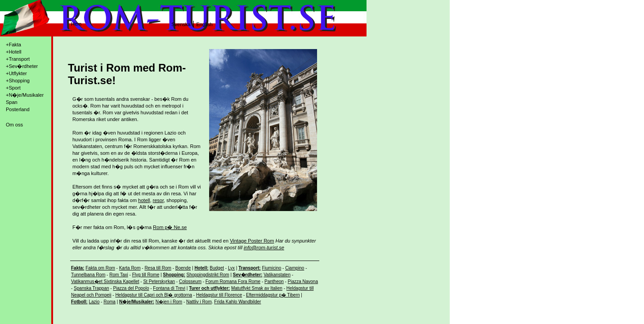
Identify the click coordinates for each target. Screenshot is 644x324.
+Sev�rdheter (22, 66)
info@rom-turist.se (264, 247)
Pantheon (274, 281)
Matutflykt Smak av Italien (257, 288)
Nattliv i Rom (199, 302)
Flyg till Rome (146, 275)
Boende (183, 268)
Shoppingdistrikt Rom (208, 275)
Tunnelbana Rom (88, 275)
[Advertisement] (357, 176)
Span (12, 102)
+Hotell (14, 52)
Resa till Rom (158, 268)
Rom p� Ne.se (170, 227)
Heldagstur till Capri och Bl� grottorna (154, 295)
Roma (110, 302)
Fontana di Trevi (169, 288)
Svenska (181, 24)
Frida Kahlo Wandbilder (237, 302)
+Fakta (13, 45)
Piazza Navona (303, 281)
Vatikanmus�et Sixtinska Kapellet (105, 281)
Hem (76, 24)
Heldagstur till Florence (219, 295)
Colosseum (190, 281)
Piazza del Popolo (131, 288)
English (204, 24)
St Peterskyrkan (159, 281)
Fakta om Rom (100, 268)
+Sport (13, 88)
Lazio (94, 302)
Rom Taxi (119, 275)
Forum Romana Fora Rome (233, 281)
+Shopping (18, 81)
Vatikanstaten (277, 275)
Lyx (231, 268)
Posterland (18, 109)
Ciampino (295, 268)
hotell (144, 200)
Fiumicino (271, 268)
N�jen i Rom (169, 302)
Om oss (14, 125)
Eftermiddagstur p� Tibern (273, 295)
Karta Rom (130, 268)
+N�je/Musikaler (25, 95)
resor (158, 200)
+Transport (18, 59)
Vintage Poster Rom (252, 241)
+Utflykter (16, 73)
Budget (217, 268)
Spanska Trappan (91, 288)
